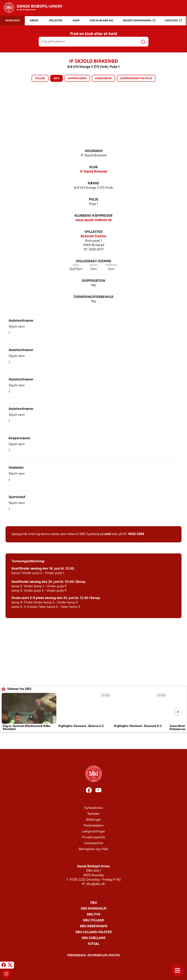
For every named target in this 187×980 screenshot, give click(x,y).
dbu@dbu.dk (96, 884)
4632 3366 (136, 534)
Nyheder (94, 814)
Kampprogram (77, 79)
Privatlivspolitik (93, 837)
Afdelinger (93, 820)
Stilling (40, 79)
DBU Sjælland (94, 938)
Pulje (94, 200)
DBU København (94, 926)
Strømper (111, 265)
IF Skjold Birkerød (94, 172)
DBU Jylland (93, 921)
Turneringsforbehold (93, 297)
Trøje (76, 265)
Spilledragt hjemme (93, 261)
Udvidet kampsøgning (139, 20)
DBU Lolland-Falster (94, 932)
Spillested (93, 232)
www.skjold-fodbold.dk (94, 220)
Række (93, 184)
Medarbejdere (93, 826)
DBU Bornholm (94, 909)
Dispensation (94, 281)
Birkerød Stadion (93, 236)
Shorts (93, 265)
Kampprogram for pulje (136, 79)
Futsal (93, 944)
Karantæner (103, 79)
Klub (93, 167)
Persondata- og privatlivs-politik (94, 956)
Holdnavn (94, 151)
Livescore (173, 20)
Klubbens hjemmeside (94, 216)
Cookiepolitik (94, 843)
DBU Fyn (94, 915)
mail (108, 534)
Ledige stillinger (93, 832)
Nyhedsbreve (94, 808)
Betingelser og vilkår (94, 849)
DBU (94, 903)
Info (57, 79)
